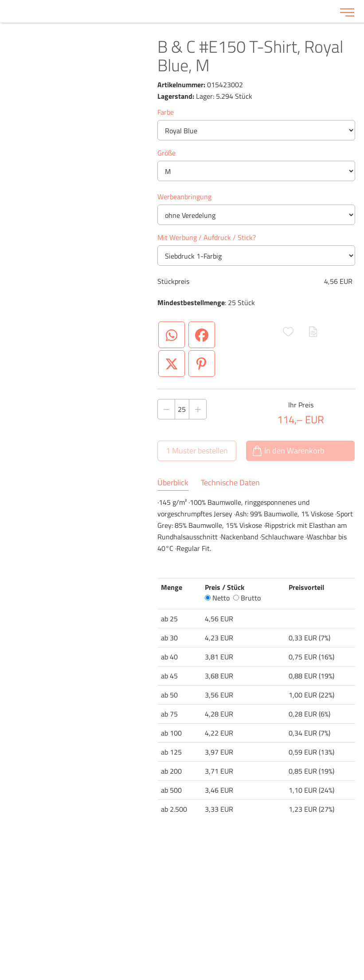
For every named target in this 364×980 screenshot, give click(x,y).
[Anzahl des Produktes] (182, 409)
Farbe (166, 112)
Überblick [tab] (173, 483)
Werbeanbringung (184, 197)
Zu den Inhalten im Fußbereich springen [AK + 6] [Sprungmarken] (0, 0)
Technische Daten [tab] (230, 483)
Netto (217, 598)
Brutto (247, 598)
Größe (166, 153)
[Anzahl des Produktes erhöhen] (198, 409)
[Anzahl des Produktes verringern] (166, 409)
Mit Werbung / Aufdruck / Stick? (207, 237)
